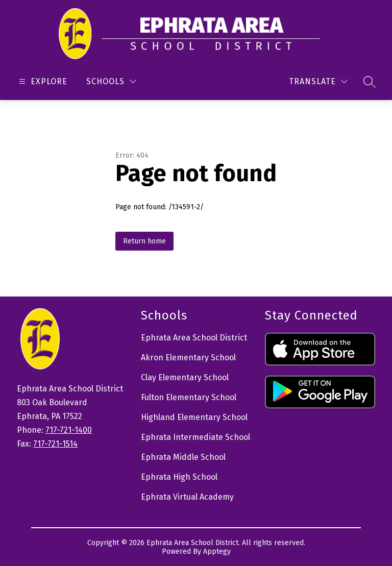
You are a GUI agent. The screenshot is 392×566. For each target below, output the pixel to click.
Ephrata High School (179, 477)
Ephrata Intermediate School (195, 437)
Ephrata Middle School (183, 457)
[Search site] (370, 82)
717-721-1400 (69, 430)
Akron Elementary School (188, 358)
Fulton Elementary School (189, 397)
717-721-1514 (55, 444)
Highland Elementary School (194, 417)
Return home (144, 241)
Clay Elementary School (185, 377)
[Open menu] (42, 81)
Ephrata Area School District (194, 338)
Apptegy (217, 551)
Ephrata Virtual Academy (187, 497)
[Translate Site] (318, 81)
